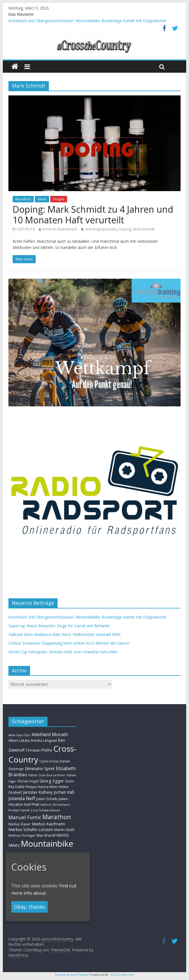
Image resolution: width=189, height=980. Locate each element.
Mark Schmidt (144, 229)
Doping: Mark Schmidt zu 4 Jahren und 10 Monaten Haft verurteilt (93, 215)
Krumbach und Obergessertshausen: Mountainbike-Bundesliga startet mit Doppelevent (87, 21)
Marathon (23, 199)
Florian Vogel (28, 781)
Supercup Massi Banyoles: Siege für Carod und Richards (59, 626)
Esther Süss (37, 775)
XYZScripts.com (123, 975)
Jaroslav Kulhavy (38, 792)
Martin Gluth (64, 830)
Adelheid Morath (50, 734)
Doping (125, 229)
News (42, 199)
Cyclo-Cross (49, 761)
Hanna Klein (48, 787)
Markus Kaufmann (48, 824)
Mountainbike (47, 844)
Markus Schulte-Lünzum (31, 829)
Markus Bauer (20, 824)
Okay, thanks (29, 907)
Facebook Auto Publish (72, 975)
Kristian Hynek (19, 810)
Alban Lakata (19, 740)
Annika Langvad (44, 740)
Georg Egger (52, 781)
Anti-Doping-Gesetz (101, 229)
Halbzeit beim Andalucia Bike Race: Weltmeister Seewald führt (65, 634)
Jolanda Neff (22, 798)
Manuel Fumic (25, 817)
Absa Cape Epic (20, 735)
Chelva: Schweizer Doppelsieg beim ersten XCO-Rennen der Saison (69, 643)
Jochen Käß (64, 792)
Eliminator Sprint (40, 769)
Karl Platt (32, 804)
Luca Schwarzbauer (45, 810)
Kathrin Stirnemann (55, 804)
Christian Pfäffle (39, 750)
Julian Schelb (47, 799)
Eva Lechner (56, 775)
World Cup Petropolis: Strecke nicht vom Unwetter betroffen (63, 652)
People (59, 199)
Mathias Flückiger (22, 835)
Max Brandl (46, 835)
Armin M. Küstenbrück (60, 229)
